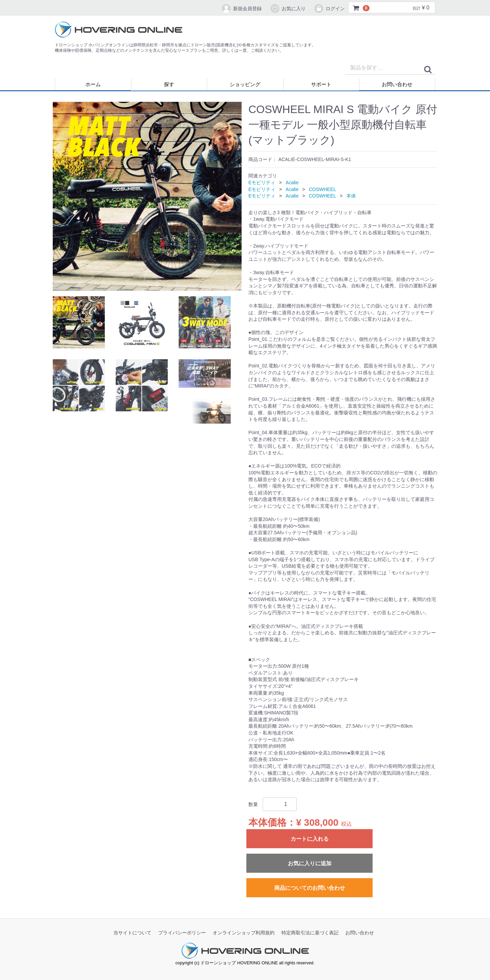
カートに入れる (310, 839)
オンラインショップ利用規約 (244, 933)
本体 (351, 196)
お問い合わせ (397, 84)
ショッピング (245, 84)
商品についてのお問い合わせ (310, 888)
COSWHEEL (322, 189)
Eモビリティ (262, 183)
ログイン (329, 9)
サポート (321, 84)
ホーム (93, 84)
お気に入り (288, 9)
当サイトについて (132, 933)
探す (169, 84)
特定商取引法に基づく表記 (310, 933)
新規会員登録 (241, 9)
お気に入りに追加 (310, 863)
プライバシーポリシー (182, 933)
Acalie (292, 183)
